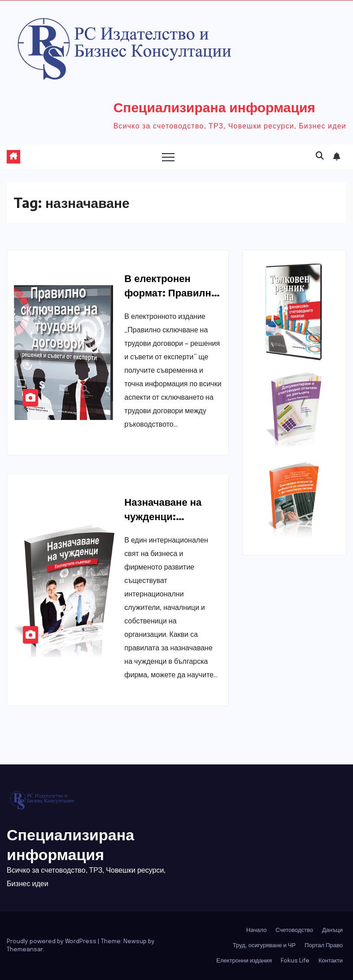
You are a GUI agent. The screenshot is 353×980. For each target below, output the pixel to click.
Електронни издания (244, 961)
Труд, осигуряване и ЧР (264, 946)
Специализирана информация (214, 107)
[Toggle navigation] (168, 157)
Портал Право (324, 946)
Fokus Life (295, 961)
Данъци (332, 930)
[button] (320, 156)
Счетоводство (294, 930)
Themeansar (25, 950)
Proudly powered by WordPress (52, 942)
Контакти (331, 961)
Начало (256, 930)
